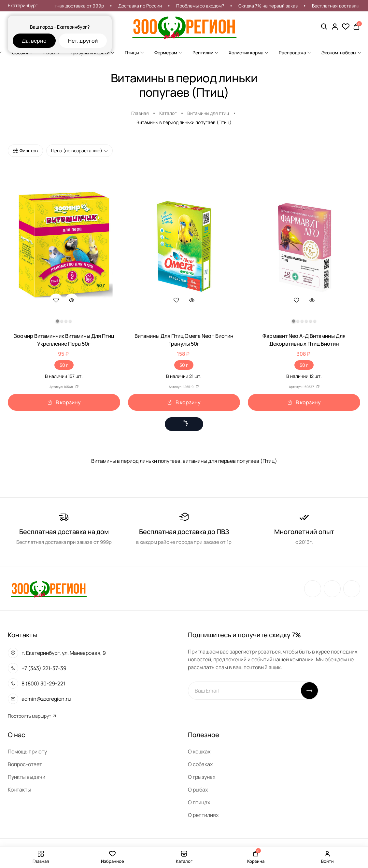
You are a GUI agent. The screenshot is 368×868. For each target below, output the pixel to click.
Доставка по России (155, 6)
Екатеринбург (23, 5)
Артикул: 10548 (64, 387)
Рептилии (205, 53)
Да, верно (34, 41)
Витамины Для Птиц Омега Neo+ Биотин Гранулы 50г (184, 340)
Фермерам (168, 53)
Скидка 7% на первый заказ (283, 6)
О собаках (200, 764)
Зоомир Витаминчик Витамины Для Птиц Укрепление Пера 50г (64, 340)
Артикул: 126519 (184, 387)
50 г (64, 365)
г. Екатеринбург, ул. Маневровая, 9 (64, 653)
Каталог (168, 113)
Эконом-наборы (341, 53)
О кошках (199, 751)
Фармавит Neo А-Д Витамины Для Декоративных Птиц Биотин (304, 340)
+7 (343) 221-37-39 (44, 668)
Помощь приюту (27, 751)
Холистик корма (248, 53)
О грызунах (202, 777)
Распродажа (295, 53)
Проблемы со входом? (215, 6)
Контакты (19, 790)
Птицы (134, 53)
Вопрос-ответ (25, 764)
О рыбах (198, 790)
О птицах (199, 802)
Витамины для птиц (208, 113)
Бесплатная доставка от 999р (86, 6)
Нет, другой (83, 41)
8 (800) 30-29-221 (43, 683)
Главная (140, 113)
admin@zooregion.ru (46, 699)
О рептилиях (203, 815)
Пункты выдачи (27, 777)
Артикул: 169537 (304, 387)
